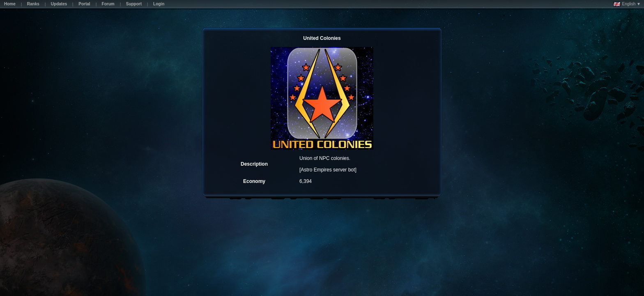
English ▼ (627, 4)
